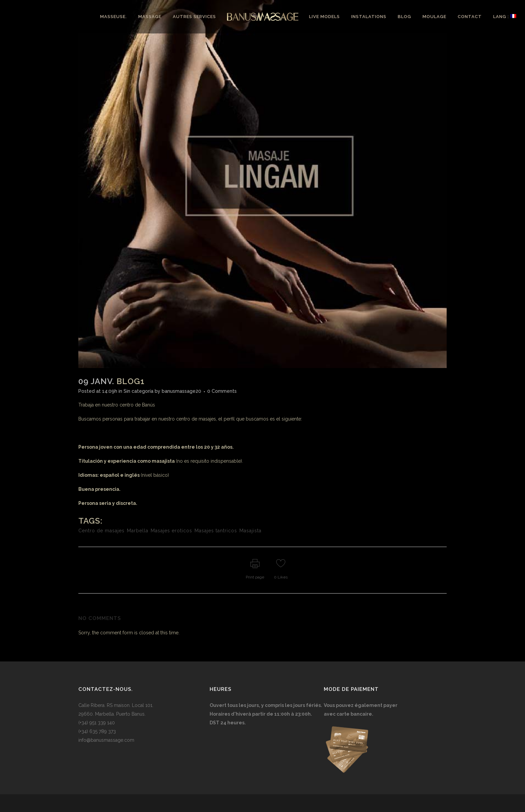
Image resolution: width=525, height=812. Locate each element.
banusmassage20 (181, 391)
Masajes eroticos (171, 531)
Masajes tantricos (216, 531)
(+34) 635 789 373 (97, 731)
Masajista (250, 531)
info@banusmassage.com (106, 740)
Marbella (138, 531)
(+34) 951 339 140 (97, 723)
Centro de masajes (101, 531)
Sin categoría (138, 391)
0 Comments (222, 391)
